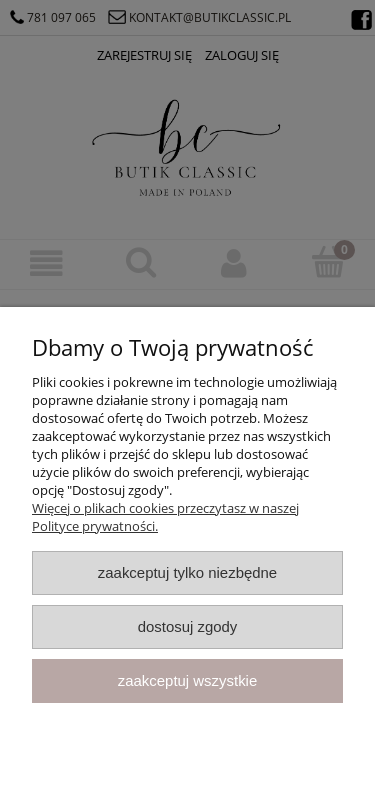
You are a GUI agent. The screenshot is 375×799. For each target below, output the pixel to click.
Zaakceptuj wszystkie (187, 680)
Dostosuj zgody (188, 626)
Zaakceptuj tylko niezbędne (187, 572)
